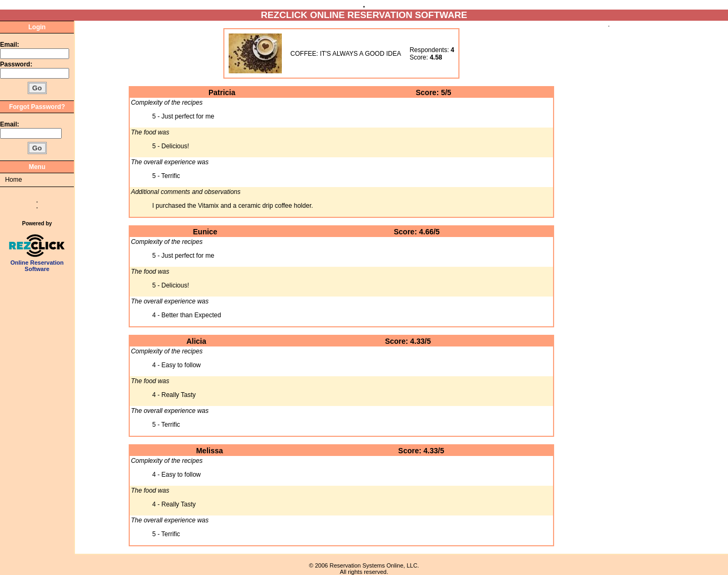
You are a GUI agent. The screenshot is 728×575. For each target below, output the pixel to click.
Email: (10, 45)
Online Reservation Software (37, 263)
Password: (17, 64)
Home (13, 180)
